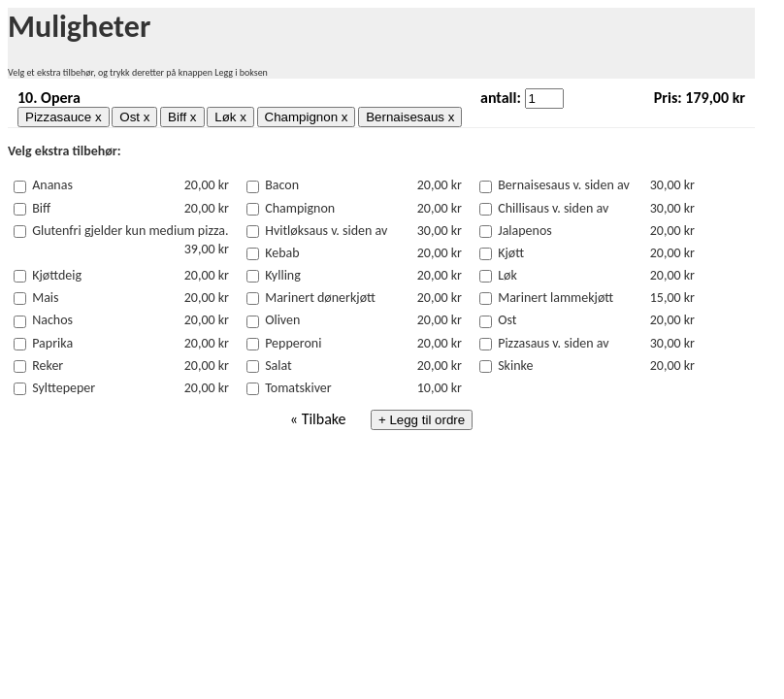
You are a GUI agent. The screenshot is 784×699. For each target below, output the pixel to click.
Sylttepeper (64, 388)
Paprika (52, 343)
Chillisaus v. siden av (553, 208)
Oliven (282, 320)
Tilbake (324, 419)
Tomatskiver (298, 388)
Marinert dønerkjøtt (320, 298)
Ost (507, 320)
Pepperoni (293, 343)
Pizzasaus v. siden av (553, 343)
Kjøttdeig (57, 275)
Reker (48, 366)
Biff (41, 208)
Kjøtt (511, 253)
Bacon (282, 185)
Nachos (52, 320)
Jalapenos (525, 231)
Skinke (515, 366)
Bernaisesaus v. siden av (564, 185)
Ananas (52, 185)
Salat (278, 366)
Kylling (283, 275)
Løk (507, 275)
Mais (45, 298)
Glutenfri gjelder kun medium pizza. (130, 231)
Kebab (282, 253)
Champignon (300, 208)
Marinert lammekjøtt (555, 298)
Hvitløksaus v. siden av (326, 231)
